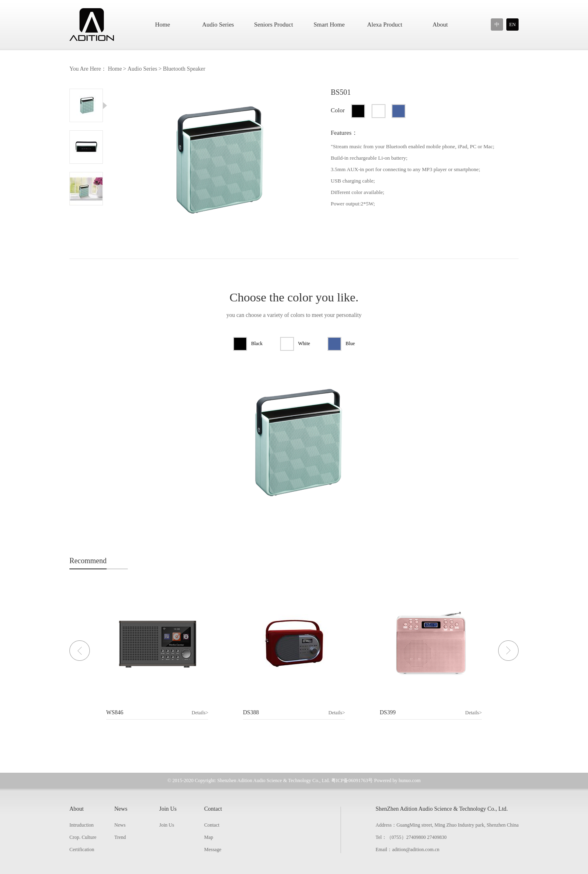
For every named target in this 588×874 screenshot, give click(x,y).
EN (512, 25)
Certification (82, 849)
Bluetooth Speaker (184, 69)
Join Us (168, 809)
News (121, 809)
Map (209, 837)
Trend (120, 837)
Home (163, 25)
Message (213, 849)
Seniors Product (273, 25)
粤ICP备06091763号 (352, 780)
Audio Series (218, 25)
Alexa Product (385, 25)
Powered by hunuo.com (397, 780)
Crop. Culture (83, 837)
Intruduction (81, 825)
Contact (213, 809)
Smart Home (329, 25)
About (440, 25)
